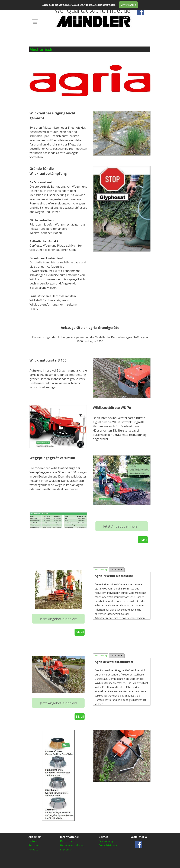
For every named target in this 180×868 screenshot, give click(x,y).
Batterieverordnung (72, 845)
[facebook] (141, 11)
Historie (33, 841)
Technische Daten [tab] (117, 570)
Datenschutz (67, 841)
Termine (33, 845)
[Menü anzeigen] (35, 22)
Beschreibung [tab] (101, 569)
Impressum (67, 849)
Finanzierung (106, 841)
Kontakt (33, 849)
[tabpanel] (94, 16)
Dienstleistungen (109, 845)
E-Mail (143, 540)
